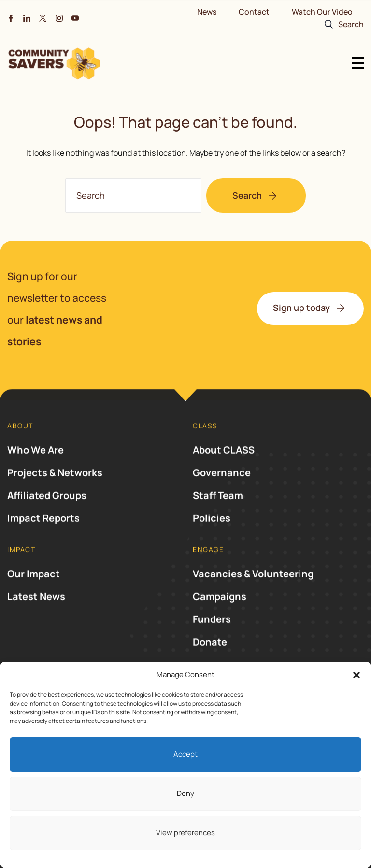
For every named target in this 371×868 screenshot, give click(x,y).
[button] (357, 675)
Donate (210, 658)
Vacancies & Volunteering (253, 590)
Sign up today (301, 308)
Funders (212, 635)
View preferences (185, 832)
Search (247, 195)
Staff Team (218, 511)
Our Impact (34, 590)
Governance (222, 489)
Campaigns (220, 612)
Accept (185, 754)
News (207, 12)
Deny (185, 793)
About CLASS (224, 466)
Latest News (36, 612)
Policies (212, 534)
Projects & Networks (55, 489)
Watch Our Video (322, 12)
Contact (254, 12)
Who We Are (36, 466)
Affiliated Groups (47, 511)
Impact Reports (43, 534)
